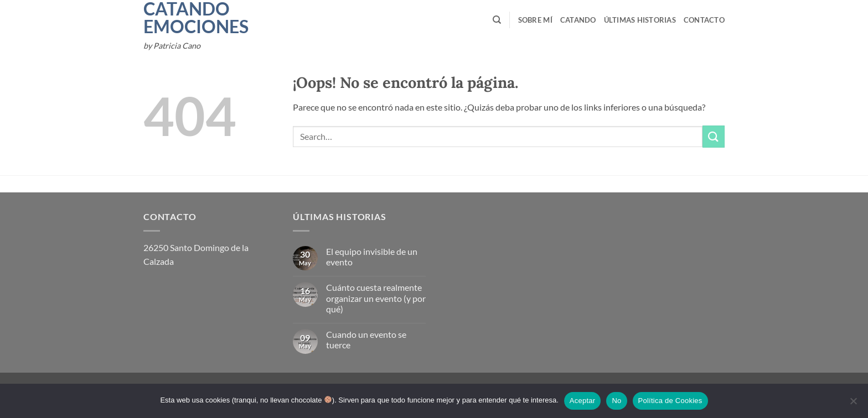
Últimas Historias (640, 20)
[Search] (497, 20)
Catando (578, 20)
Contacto (704, 20)
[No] (853, 404)
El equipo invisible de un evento (372, 257)
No (616, 401)
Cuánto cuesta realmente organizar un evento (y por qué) (376, 298)
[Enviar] (714, 136)
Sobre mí (535, 20)
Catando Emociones (181, 18)
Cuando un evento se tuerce (366, 339)
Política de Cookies (670, 401)
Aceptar (583, 401)
